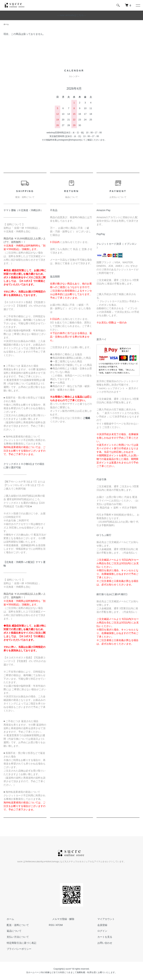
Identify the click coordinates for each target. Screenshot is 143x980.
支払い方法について (15, 937)
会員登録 (99, 926)
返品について (11, 932)
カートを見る (102, 937)
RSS (51, 926)
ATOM (59, 926)
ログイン (99, 932)
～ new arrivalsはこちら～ (72, 15)
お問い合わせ (102, 943)
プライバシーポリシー (16, 949)
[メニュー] (138, 5)
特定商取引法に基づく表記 (18, 943)
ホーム (7, 25)
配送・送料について (15, 926)
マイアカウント (103, 920)
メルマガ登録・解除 (60, 920)
